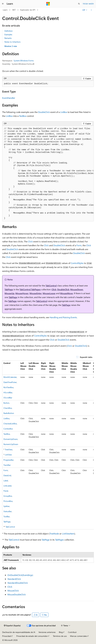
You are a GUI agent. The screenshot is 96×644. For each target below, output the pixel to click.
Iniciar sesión (88, 4)
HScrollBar (8, 392)
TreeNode (54, 534)
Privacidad (7, 636)
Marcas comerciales (78, 636)
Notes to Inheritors (12, 42)
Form (79, 245)
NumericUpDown (11, 444)
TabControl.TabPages (30, 289)
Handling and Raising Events (63, 317)
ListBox (64, 112)
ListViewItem (68, 534)
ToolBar (7, 516)
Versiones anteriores (47, 632)
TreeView (9, 449)
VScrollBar (8, 398)
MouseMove (66, 293)
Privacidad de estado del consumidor (32, 636)
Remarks (8, 38)
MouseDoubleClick (17, 594)
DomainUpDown (11, 439)
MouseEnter (36, 293)
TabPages (59, 540)
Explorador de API (28, 10)
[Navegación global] (3, 4)
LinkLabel (7, 486)
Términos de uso (60, 636)
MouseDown (77, 289)
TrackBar (7, 465)
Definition (9, 31)
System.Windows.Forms (24, 61)
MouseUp (9, 293)
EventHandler (9, 98)
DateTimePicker (10, 382)
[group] (48, 173)
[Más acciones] (91, 10)
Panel (6, 491)
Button (6, 403)
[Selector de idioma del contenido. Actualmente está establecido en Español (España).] (12, 626)
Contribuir (72, 632)
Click (30, 241)
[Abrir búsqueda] (79, 4)
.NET (14, 10)
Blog (61, 632)
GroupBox (8, 496)
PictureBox (8, 501)
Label (6, 481)
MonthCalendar (10, 377)
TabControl (51, 286)
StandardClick (14, 579)
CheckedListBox (10, 424)
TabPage (9, 289)
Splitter (7, 506)
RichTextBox (8, 387)
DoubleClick (44, 112)
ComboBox (8, 429)
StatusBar (8, 511)
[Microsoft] (48, 4)
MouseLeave (49, 293)
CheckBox (8, 408)
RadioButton (9, 413)
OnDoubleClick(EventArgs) (20, 575)
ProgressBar (9, 460)
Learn (5, 10)
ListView (8, 455)
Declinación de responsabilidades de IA (19, 632)
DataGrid (7, 475)
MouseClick (13, 591)
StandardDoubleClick (18, 583)
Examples (8, 34)
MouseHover (22, 293)
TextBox (23, 116)
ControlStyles (77, 263)
